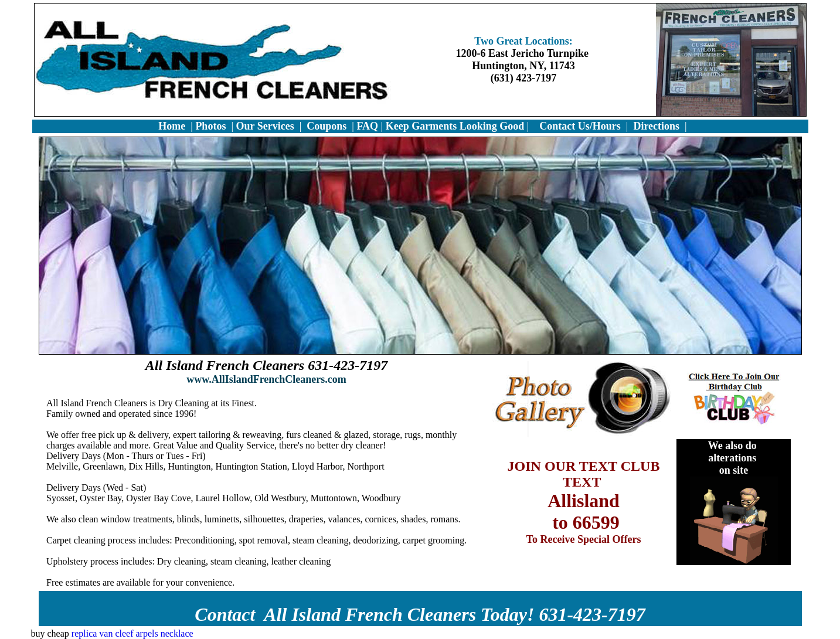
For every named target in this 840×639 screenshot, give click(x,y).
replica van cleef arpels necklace (132, 633)
